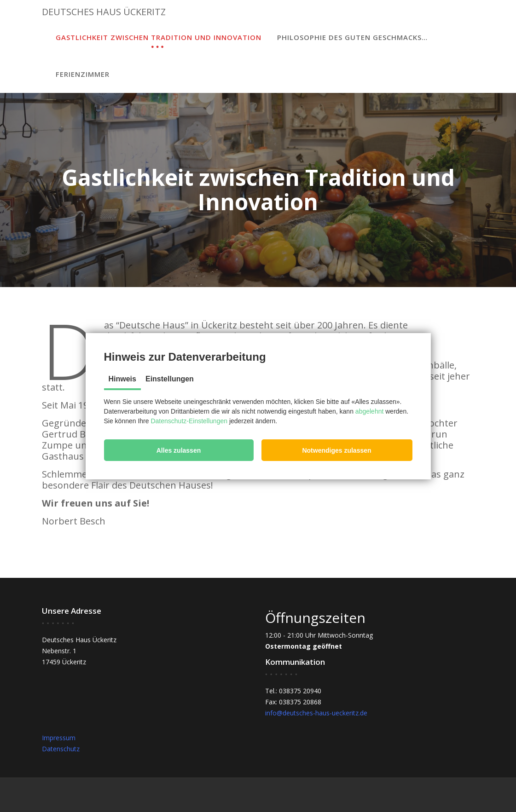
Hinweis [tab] (122, 379)
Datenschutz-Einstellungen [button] (189, 421)
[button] (179, 450)
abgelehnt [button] (370, 411)
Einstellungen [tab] (170, 379)
